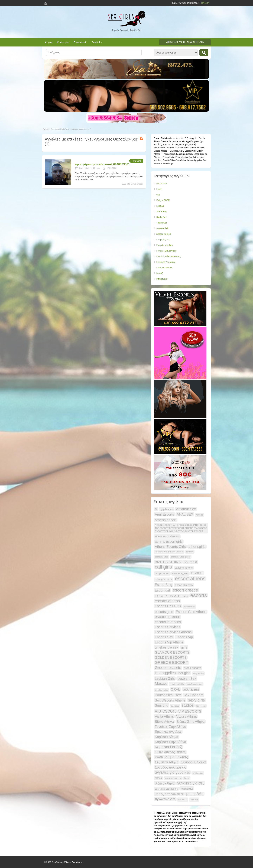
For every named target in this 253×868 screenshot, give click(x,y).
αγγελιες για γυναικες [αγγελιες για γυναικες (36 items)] (172, 772)
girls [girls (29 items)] (184, 647)
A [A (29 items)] (156, 509)
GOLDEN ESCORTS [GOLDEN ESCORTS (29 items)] (171, 657)
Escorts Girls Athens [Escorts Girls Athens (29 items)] (191, 612)
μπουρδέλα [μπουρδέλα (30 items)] (195, 794)
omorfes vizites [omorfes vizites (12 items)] (161, 690)
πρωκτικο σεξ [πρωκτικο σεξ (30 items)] (165, 799)
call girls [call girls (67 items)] (163, 567)
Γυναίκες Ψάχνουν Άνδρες (168, 256)
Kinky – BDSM (163, 200)
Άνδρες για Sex (163, 234)
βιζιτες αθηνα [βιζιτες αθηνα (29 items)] (165, 783)
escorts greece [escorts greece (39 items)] (168, 617)
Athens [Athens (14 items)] (199, 515)
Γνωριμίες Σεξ (163, 240)
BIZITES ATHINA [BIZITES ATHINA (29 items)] (168, 562)
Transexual (162, 223)
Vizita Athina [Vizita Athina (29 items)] (164, 716)
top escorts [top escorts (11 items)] (201, 706)
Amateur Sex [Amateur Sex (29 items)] (186, 509)
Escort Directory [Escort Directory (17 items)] (184, 585)
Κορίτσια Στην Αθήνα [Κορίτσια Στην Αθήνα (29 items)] (170, 742)
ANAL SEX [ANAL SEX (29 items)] (185, 514)
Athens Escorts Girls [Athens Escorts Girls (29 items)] (170, 547)
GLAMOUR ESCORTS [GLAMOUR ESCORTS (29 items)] (172, 652)
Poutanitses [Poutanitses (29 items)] (164, 695)
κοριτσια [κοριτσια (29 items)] (187, 788)
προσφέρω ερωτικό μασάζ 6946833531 (102, 164)
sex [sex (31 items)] (178, 695)
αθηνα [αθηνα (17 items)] (158, 778)
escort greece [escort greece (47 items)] (185, 590)
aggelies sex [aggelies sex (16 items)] (167, 509)
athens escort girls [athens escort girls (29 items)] (169, 542)
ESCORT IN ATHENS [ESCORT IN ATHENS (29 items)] (171, 596)
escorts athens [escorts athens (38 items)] (167, 601)
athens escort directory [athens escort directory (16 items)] (167, 536)
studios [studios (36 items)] (188, 705)
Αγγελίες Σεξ (162, 228)
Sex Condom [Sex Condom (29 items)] (193, 695)
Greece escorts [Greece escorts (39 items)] (168, 668)
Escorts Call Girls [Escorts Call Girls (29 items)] (168, 606)
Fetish (159, 189)
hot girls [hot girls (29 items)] (184, 673)
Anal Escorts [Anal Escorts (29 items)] (164, 514)
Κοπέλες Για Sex (164, 268)
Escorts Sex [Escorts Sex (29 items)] (164, 637)
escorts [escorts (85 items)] (199, 595)
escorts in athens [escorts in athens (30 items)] (168, 622)
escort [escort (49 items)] (197, 573)
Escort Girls (162, 183)
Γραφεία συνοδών (165, 245)
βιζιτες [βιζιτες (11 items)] (187, 778)
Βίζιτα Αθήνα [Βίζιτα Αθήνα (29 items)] (164, 722)
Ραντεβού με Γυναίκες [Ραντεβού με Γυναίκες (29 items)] (171, 757)
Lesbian (160, 206)
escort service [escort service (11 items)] (189, 607)
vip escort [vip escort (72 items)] (165, 711)
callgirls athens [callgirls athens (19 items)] (184, 568)
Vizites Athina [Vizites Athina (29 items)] (186, 716)
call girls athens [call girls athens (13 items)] (162, 573)
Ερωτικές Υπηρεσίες (166, 262)
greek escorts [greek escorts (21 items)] (192, 668)
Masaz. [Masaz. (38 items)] (161, 684)
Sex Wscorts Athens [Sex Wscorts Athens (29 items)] (170, 700)
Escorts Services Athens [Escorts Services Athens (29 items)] (173, 632)
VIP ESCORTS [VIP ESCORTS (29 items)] (190, 711)
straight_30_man (92, 168)
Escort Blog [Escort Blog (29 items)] (163, 585)
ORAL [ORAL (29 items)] (175, 689)
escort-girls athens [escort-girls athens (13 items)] (164, 580)
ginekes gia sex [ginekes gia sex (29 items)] (167, 647)
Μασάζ (160, 273)
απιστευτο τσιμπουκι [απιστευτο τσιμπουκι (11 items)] (173, 778)
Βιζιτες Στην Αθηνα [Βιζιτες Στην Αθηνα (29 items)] (191, 722)
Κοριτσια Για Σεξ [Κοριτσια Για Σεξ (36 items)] (168, 747)
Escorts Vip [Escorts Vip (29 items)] (184, 637)
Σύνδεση (205, 3)
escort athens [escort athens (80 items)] (190, 579)
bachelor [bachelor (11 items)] (190, 552)
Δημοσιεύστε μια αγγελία (185, 42)
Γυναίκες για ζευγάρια (166, 251)
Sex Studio (161, 212)
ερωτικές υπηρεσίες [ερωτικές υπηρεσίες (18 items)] (166, 789)
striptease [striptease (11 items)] (175, 706)
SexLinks (97, 42)
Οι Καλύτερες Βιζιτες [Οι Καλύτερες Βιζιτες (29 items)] (170, 752)
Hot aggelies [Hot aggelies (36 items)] (165, 673)
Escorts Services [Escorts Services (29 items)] (168, 627)
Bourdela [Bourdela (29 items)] (190, 562)
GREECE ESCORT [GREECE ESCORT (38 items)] (171, 663)
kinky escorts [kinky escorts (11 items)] (199, 673)
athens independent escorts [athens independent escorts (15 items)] (169, 552)
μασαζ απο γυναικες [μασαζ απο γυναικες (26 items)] (169, 794)
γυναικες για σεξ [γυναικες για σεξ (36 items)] (191, 783)
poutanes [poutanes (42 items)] (191, 689)
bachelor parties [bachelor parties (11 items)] (161, 557)
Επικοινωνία (80, 42)
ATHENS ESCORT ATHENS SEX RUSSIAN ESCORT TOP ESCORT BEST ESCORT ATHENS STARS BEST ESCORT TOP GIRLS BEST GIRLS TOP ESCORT (181, 528)
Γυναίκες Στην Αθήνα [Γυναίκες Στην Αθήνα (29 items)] (171, 727)
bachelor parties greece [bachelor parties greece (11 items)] (181, 557)
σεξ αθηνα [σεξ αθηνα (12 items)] (183, 800)
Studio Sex (161, 217)
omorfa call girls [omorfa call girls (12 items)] (177, 684)
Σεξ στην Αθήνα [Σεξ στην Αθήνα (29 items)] (167, 762)
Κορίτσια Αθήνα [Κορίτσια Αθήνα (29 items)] (167, 737)
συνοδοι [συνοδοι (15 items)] (194, 799)
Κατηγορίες (63, 42)
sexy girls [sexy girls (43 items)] (196, 700)
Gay (81, 168)
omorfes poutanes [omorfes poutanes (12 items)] (194, 684)
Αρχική (49, 42)
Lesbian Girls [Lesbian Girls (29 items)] (165, 679)
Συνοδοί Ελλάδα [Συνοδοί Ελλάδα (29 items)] (193, 762)
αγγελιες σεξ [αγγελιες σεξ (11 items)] (198, 773)
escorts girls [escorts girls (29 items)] (164, 612)
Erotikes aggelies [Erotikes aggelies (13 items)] (180, 573)
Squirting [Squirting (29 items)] (162, 705)
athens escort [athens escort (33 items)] (166, 520)
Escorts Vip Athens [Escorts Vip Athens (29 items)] (169, 642)
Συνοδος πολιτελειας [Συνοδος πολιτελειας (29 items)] (170, 767)
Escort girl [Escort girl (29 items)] (162, 590)
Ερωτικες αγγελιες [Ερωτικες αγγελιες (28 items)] (168, 732)
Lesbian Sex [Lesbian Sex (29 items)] (187, 679)
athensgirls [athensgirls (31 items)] (197, 547)
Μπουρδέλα (162, 279)
